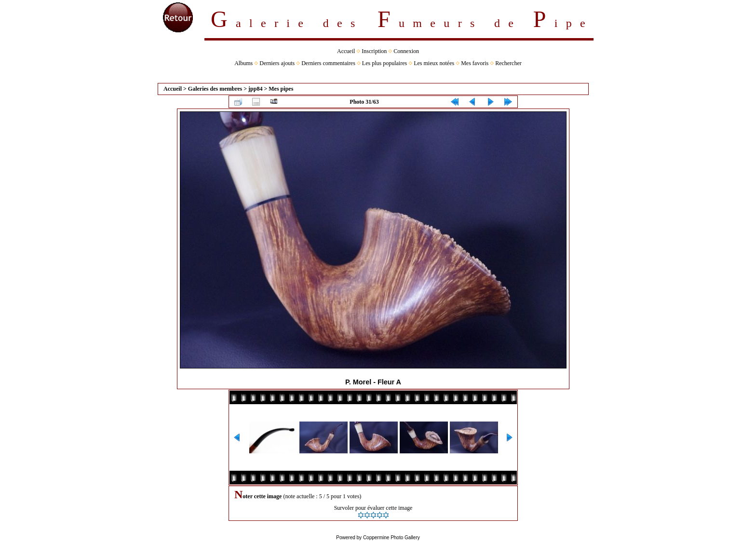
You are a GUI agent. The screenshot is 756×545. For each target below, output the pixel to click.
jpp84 (255, 89)
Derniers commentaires (328, 63)
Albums (243, 63)
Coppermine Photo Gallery (391, 538)
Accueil (346, 51)
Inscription (374, 51)
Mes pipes (281, 89)
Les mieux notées (434, 63)
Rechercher (508, 63)
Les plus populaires (385, 63)
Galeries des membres (215, 89)
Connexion (406, 51)
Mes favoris (475, 63)
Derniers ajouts (277, 63)
